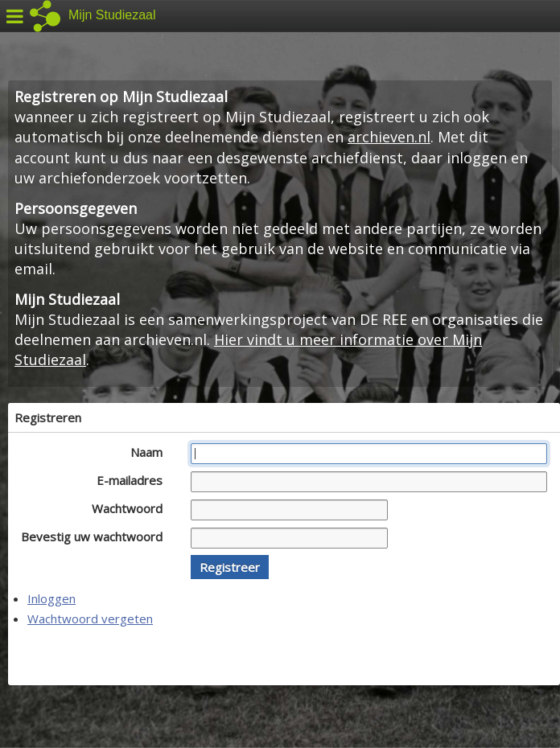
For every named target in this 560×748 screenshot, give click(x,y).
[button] (230, 567)
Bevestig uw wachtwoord (96, 536)
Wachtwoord (132, 508)
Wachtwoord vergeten (90, 619)
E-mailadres (134, 480)
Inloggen (51, 598)
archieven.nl (389, 137)
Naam (151, 452)
